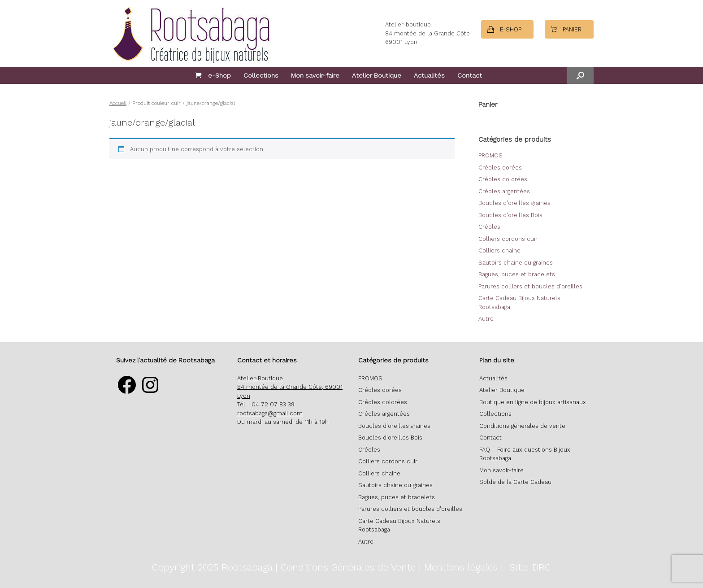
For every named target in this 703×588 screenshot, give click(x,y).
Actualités (429, 75)
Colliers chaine (499, 250)
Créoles (489, 227)
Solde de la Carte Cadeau (515, 482)
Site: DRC (530, 567)
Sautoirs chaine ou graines (516, 263)
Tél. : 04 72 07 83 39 (266, 404)
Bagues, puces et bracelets (517, 274)
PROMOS (490, 155)
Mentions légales (461, 567)
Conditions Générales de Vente (348, 567)
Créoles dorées (500, 168)
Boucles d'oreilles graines (514, 203)
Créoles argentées (504, 191)
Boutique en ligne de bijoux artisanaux (533, 402)
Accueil (118, 103)
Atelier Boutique (377, 75)
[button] (580, 75)
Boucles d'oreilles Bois (510, 215)
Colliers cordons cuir (508, 239)
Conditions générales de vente (522, 426)
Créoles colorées (503, 179)
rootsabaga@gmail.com (270, 413)
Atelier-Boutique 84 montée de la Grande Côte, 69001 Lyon (290, 387)
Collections (261, 75)
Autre (486, 319)
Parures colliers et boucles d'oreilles (530, 286)
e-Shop (213, 75)
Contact (470, 75)
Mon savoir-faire (315, 75)
